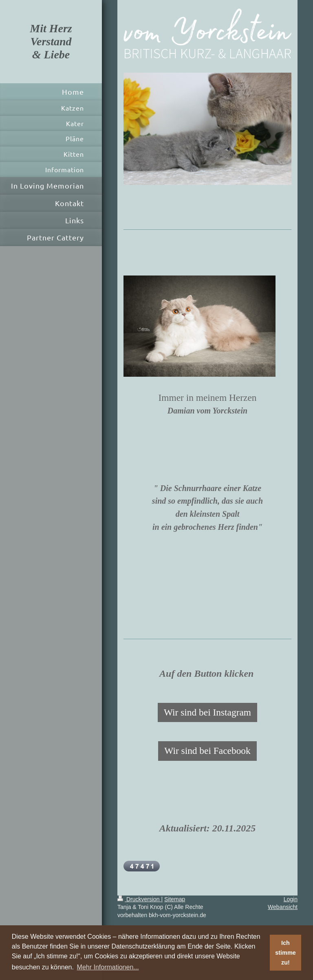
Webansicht (283, 907)
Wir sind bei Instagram (207, 712)
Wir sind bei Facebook (207, 751)
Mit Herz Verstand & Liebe (51, 41)
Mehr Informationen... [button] (108, 967)
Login (291, 899)
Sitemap (175, 899)
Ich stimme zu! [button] (285, 953)
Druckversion (139, 899)
